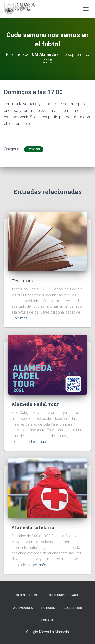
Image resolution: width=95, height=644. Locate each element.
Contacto (48, 620)
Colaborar (73, 608)
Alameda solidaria (33, 527)
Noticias (48, 608)
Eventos (34, 149)
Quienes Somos (28, 595)
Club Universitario (64, 595)
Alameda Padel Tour (35, 404)
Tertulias (22, 281)
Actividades (23, 608)
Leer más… (21, 318)
